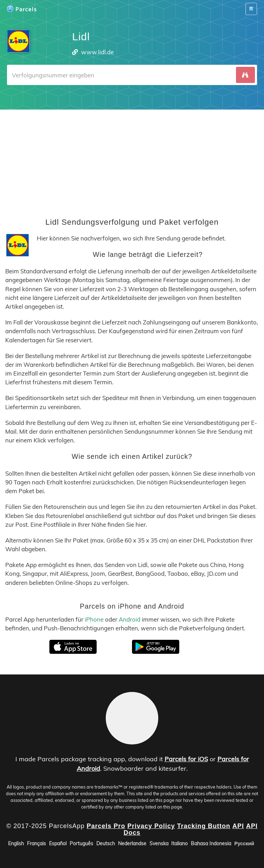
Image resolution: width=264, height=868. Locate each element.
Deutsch (106, 843)
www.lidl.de (98, 52)
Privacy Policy (151, 826)
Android (130, 619)
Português (81, 843)
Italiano (179, 843)
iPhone (94, 619)
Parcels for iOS (186, 759)
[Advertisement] (132, 159)
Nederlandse (132, 843)
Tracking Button (204, 826)
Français (36, 843)
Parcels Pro (106, 826)
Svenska (159, 843)
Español (58, 843)
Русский (244, 843)
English (16, 843)
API (238, 826)
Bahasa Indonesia (211, 843)
